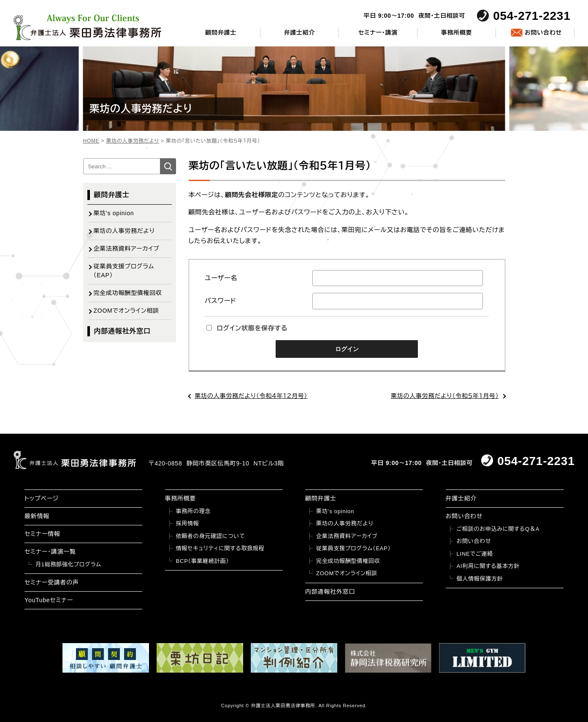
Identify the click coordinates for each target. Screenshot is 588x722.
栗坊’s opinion (335, 511)
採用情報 (188, 523)
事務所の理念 (194, 511)
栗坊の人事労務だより (124, 231)
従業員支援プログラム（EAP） (124, 271)
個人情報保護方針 (480, 579)
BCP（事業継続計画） (203, 561)
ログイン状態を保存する (247, 328)
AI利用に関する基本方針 (488, 566)
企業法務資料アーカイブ (127, 249)
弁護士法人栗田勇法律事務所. (284, 706)
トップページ (42, 498)
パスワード (220, 301)
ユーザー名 (221, 278)
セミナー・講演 (378, 32)
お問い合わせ (543, 32)
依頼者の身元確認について (211, 536)
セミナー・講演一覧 (50, 552)
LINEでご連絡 (475, 554)
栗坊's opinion (114, 213)
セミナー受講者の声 (52, 582)
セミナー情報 (42, 534)
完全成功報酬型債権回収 (128, 293)
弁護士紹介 (299, 32)
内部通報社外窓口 (122, 331)
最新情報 (37, 516)
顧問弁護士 (221, 32)
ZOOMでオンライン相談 (126, 311)
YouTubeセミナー (49, 600)
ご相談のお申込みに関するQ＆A (498, 529)
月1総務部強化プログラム (68, 564)
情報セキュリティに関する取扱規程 (220, 548)
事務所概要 (457, 32)
